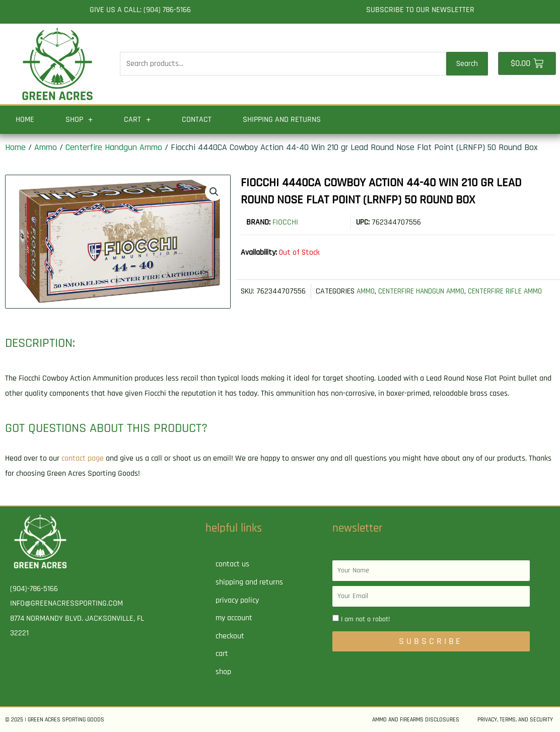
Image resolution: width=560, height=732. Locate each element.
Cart (137, 120)
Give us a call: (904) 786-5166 (140, 10)
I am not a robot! (365, 619)
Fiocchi (285, 222)
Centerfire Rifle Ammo (512, 291)
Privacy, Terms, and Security (515, 720)
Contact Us (232, 564)
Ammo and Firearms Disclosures (416, 720)
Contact (197, 120)
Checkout (230, 636)
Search (467, 64)
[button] (214, 192)
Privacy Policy (237, 600)
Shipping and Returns (282, 120)
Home (25, 120)
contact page (83, 458)
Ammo (46, 147)
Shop (79, 120)
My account (234, 618)
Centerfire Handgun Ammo (114, 147)
